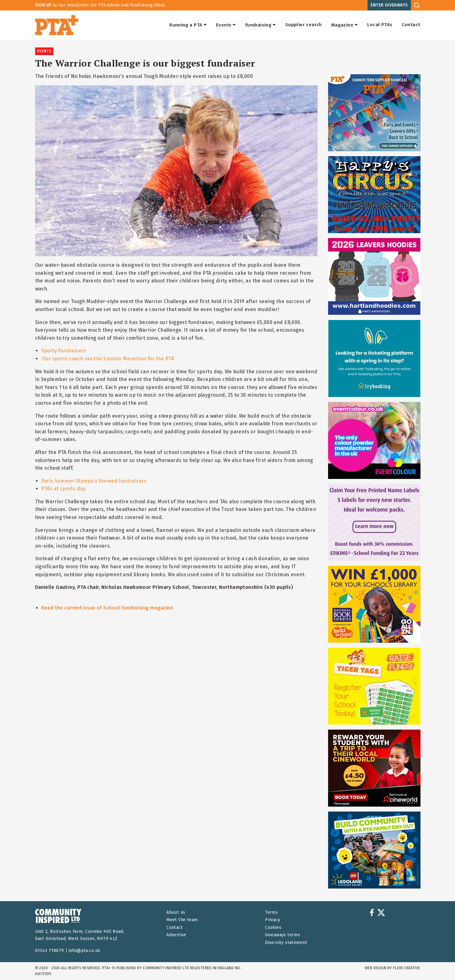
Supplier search (304, 25)
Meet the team (182, 920)
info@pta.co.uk (85, 951)
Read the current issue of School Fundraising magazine (107, 608)
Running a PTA (188, 25)
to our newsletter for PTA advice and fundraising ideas (100, 5)
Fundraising (261, 25)
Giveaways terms (282, 935)
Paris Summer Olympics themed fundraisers (94, 481)
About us (176, 912)
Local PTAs (380, 25)
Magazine (345, 25)
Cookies (273, 927)
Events (226, 25)
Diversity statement (286, 943)
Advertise (176, 935)
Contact (411, 25)
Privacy (272, 920)
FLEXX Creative (407, 968)
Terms (271, 912)
